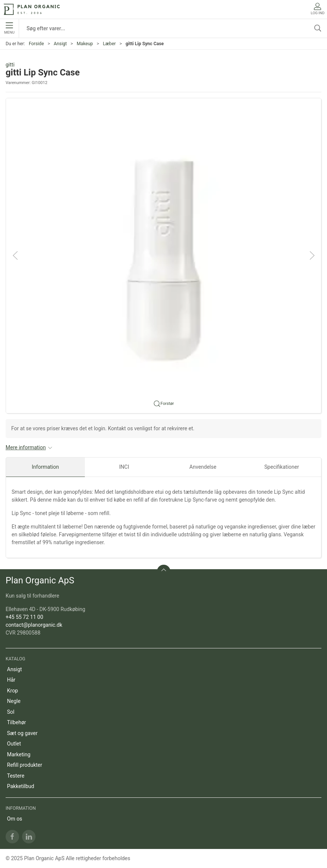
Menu (9, 28)
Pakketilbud (21, 786)
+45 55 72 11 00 (24, 617)
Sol (11, 712)
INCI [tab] (124, 467)
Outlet (14, 744)
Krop (13, 691)
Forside (36, 44)
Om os (15, 819)
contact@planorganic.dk (34, 625)
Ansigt (60, 44)
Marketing (19, 754)
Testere (16, 776)
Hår (11, 680)
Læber (109, 44)
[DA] (32, 9)
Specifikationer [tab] (282, 467)
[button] (163, 255)
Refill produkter (25, 765)
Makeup (85, 44)
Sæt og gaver (22, 733)
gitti (10, 65)
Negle (14, 701)
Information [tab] (45, 467)
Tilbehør (17, 722)
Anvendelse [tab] (203, 467)
